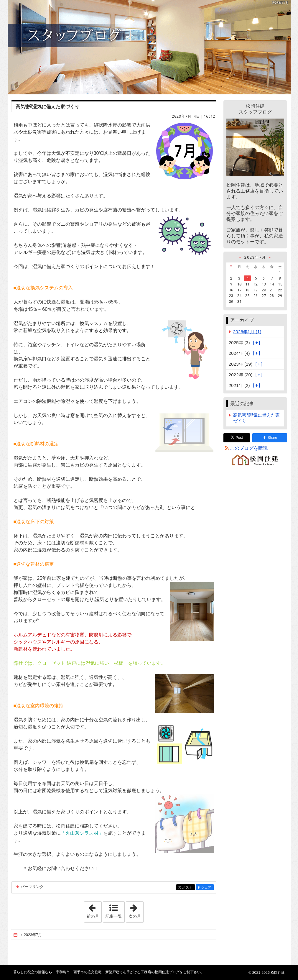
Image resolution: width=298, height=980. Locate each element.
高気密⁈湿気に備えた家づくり (47, 107)
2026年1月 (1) (247, 332)
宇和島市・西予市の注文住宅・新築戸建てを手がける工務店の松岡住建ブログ (149, 47)
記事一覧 (114, 916)
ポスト (188, 888)
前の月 (94, 910)
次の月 (136, 910)
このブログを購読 (249, 448)
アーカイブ (242, 320)
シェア (207, 888)
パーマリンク (32, 887)
